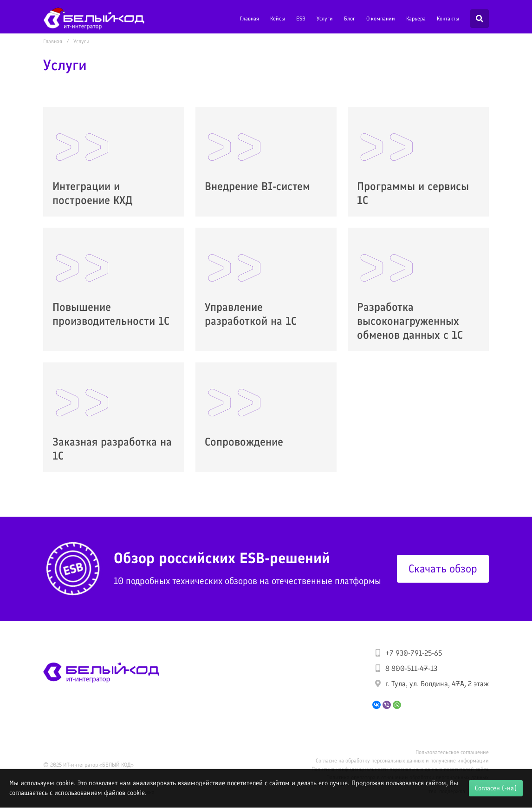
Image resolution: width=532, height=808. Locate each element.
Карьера (416, 19)
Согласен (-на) (496, 788)
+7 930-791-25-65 (414, 653)
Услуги (325, 19)
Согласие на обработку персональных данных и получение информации (402, 761)
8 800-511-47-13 (411, 668)
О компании (381, 19)
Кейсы (278, 19)
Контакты (448, 19)
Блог (350, 19)
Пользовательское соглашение (452, 752)
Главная (250, 19)
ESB (301, 19)
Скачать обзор (443, 568)
